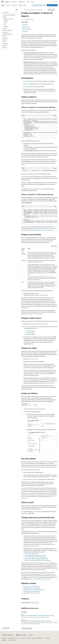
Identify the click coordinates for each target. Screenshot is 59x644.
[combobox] (10, 12)
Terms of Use (47, 638)
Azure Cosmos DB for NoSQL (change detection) (36, 557)
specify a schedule (31, 189)
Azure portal (42, 409)
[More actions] (56, 10)
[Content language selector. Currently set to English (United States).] (7, 635)
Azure (26, 10)
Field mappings (25, 177)
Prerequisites (25, 24)
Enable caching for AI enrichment (47, 230)
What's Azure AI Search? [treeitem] (8, 19)
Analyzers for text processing (48, 383)
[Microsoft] (2, 2)
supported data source (30, 81)
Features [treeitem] (5, 23)
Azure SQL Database (31, 334)
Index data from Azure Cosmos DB (31, 593)
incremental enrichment (32, 577)
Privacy (28, 638)
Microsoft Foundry (32, 10)
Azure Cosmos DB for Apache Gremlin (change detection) (38, 560)
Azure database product (38, 314)
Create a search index (33, 359)
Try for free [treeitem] (6, 26)
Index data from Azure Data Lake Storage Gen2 (34, 590)
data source (27, 84)
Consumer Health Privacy (37, 638)
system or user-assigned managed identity (32, 493)
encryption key (43, 189)
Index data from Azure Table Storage (32, 591)
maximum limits (33, 89)
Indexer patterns (25, 26)
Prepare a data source (27, 29)
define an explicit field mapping (42, 374)
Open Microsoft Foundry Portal (39, 5)
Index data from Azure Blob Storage (32, 586)
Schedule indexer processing (30, 479)
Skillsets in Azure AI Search (47, 228)
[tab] (25, 405)
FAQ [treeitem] (4, 25)
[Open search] (53, 2)
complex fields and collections (49, 258)
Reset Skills (43, 574)
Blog (18, 638)
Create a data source (28, 327)
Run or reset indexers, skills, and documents (41, 579)
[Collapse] (16, 10)
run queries (35, 511)
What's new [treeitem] (6, 21)
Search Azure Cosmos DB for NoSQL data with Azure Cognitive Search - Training (38, 616)
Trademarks (4, 640)
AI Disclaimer (4, 638)
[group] (39, 128)
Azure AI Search (40, 10)
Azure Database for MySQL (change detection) (35, 555)
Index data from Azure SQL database (32, 588)
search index (27, 87)
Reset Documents (51, 574)
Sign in (56, 2)
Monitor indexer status (26, 505)
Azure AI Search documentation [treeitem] (9, 15)
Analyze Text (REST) (50, 381)
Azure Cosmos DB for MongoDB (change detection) (36, 559)
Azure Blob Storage (30, 331)
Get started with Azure (52, 5)
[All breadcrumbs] (22, 10)
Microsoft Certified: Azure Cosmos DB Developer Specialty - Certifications (36, 621)
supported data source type (41, 324)
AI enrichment (36, 197)
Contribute (23, 638)
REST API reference (44, 157)
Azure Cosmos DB (30, 333)
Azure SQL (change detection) (32, 554)
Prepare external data (26, 28)
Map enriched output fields (31, 230)
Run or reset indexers (52, 477)
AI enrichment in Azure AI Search (50, 74)
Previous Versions (12, 638)
